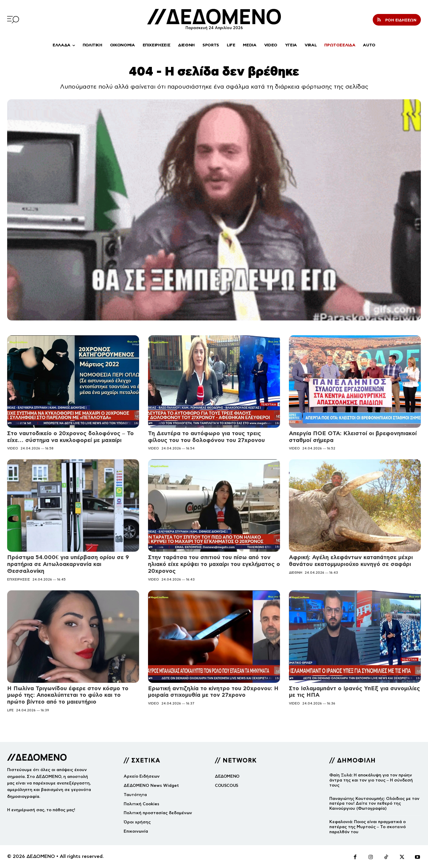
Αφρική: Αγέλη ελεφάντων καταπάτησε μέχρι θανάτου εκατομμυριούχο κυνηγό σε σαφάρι (351, 561)
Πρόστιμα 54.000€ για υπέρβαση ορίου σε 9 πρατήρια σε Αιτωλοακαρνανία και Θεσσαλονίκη (68, 564)
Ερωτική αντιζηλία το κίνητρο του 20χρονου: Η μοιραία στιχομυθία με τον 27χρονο (213, 692)
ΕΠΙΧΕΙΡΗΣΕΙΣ (19, 579)
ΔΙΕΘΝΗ (296, 573)
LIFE (10, 710)
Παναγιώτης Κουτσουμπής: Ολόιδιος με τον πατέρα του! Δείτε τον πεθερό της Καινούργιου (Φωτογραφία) (374, 804)
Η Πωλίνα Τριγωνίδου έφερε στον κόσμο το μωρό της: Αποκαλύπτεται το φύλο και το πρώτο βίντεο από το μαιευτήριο (68, 695)
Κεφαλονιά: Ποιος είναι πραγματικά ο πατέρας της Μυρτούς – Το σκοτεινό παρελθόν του (368, 827)
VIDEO (13, 448)
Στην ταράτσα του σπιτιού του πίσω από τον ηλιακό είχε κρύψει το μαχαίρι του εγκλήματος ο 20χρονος (214, 564)
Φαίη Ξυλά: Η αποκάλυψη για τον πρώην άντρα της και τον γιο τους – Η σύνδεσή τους (371, 780)
